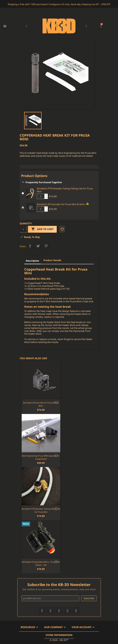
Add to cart (42, 229)
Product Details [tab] (52, 260)
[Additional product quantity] (41, 196)
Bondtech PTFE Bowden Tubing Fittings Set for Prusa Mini (65, 190)
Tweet (38, 246)
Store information (59, 635)
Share (30, 246)
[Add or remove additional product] (23, 193)
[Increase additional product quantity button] (46, 195)
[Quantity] (23, 229)
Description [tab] (32, 261)
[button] (27, 26)
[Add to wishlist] (56, 402)
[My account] (86, 26)
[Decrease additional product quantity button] (46, 198)
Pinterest (46, 246)
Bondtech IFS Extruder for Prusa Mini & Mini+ (61, 204)
